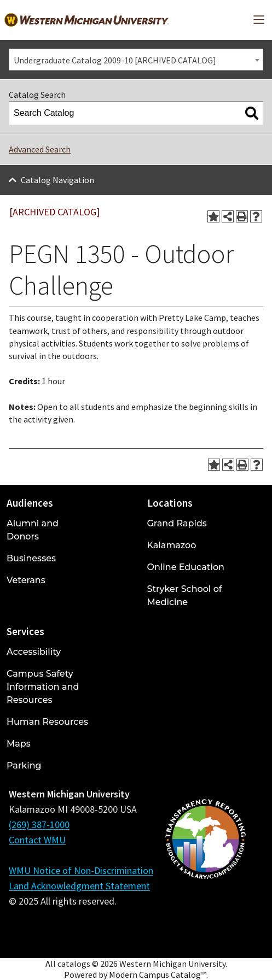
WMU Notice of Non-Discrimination (81, 870)
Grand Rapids (177, 523)
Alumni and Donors (33, 530)
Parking (24, 765)
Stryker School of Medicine (185, 595)
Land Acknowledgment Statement (79, 886)
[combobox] (136, 60)
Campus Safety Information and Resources (43, 687)
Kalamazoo (172, 545)
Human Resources (47, 722)
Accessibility (34, 652)
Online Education (186, 567)
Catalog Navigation (57, 180)
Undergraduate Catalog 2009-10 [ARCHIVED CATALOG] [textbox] (115, 60)
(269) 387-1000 (39, 825)
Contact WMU (37, 840)
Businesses (31, 558)
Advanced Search (40, 149)
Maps (19, 744)
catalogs (74, 964)
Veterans (26, 580)
